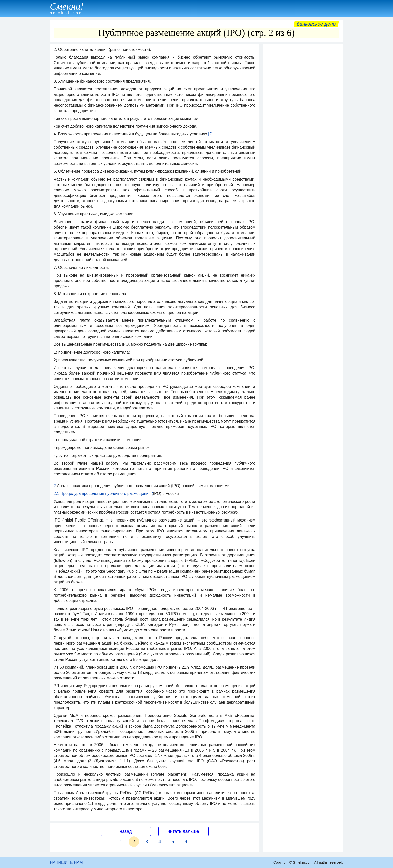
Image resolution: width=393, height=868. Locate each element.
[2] (210, 134)
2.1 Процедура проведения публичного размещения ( (103, 494)
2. (55, 486)
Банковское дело (316, 24)
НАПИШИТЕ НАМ (66, 863)
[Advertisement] (303, 122)
